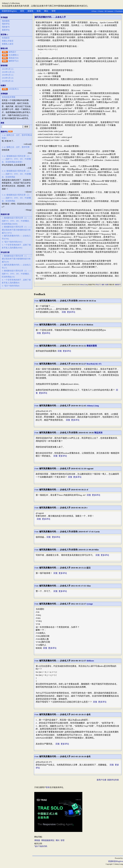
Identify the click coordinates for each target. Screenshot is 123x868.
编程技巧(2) (13, 61)
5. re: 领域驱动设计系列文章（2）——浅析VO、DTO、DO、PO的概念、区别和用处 (16, 198)
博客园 (37, 840)
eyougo (90, 604)
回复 (64, 312)
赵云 (89, 568)
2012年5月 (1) (8, 69)
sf (87, 490)
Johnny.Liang (84, 285)
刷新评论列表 (113, 780)
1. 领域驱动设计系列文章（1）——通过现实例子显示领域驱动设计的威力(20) (17, 259)
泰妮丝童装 (92, 346)
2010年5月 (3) (8, 78)
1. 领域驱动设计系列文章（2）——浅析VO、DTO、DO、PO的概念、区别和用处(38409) (17, 221)
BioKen (90, 325)
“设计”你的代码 (41, 846)
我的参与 (6, 27)
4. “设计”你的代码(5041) (12, 242)
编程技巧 (118, 285)
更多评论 (71, 312)
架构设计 (12, 52)
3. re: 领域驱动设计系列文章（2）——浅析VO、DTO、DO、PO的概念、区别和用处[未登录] (16, 159)
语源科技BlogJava (9, 11)
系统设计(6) (13, 58)
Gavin (97, 532)
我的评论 (6, 24)
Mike (96, 550)
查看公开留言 (8, 41)
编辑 (103, 285)
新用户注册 (102, 780)
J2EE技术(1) (14, 89)
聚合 (46, 11)
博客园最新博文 (48, 840)
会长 (89, 714)
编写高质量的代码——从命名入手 (50, 17)
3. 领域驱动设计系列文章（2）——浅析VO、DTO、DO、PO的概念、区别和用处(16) (17, 274)
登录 (48, 787)
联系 (39, 11)
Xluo (89, 586)
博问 (57, 840)
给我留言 (6, 38)
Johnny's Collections (11, 3)
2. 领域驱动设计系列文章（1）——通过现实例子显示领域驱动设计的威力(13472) (17, 230)
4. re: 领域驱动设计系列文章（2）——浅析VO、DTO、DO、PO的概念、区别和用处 (16, 174)
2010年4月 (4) (8, 81)
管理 (53, 11)
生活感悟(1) (13, 55)
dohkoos (90, 661)
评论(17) (98, 285)
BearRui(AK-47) (94, 364)
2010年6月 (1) (8, 75)
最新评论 (6, 30)
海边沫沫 (98, 433)
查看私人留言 (8, 44)
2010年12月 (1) (8, 72)
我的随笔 (6, 21)
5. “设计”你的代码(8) (11, 286)
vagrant (90, 468)
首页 (22, 11)
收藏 (107, 285)
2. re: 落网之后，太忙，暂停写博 (16, 147)
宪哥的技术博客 (9, 97)
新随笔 (30, 11)
